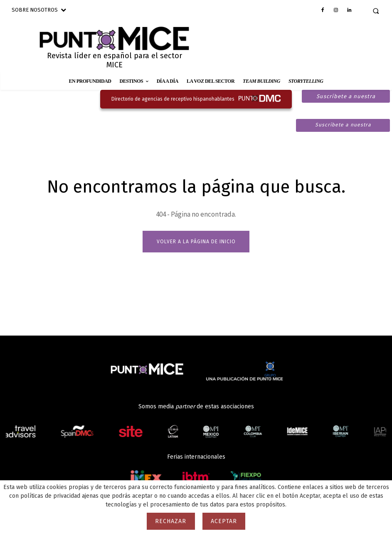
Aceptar (224, 521)
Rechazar (171, 521)
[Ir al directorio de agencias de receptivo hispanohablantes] (196, 99)
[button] (376, 11)
